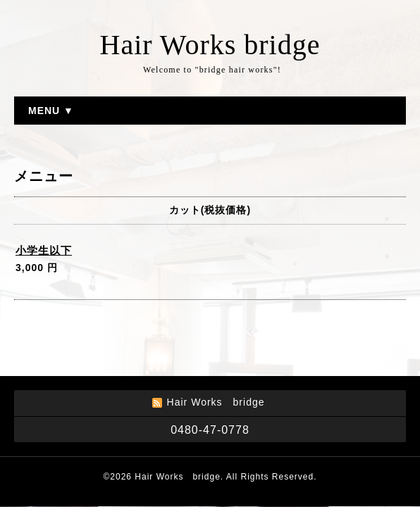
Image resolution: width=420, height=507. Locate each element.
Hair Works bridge (210, 45)
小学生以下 (44, 250)
